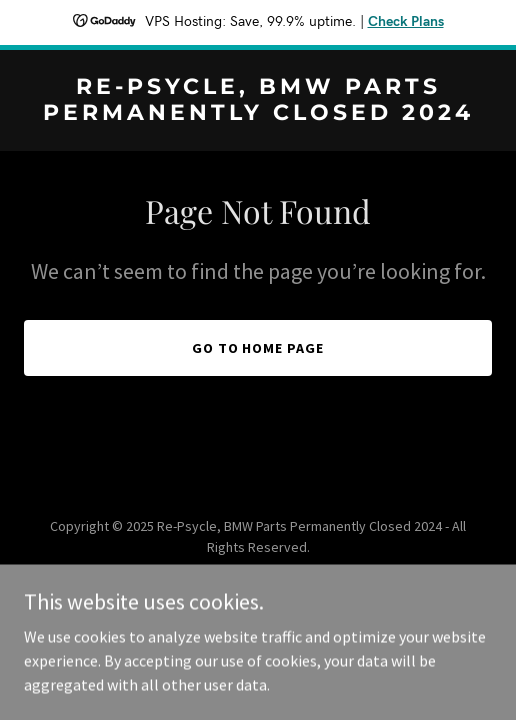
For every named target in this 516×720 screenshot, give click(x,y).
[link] (258, 114)
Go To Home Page (258, 348)
